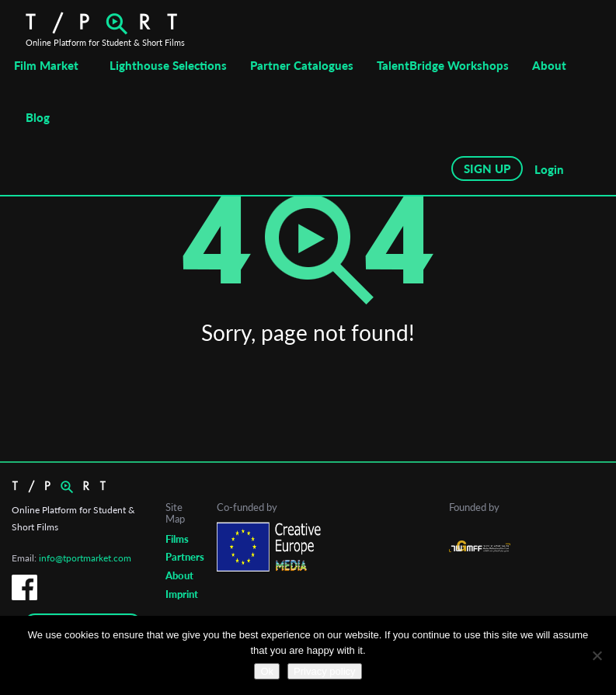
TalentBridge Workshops (443, 65)
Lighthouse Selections (168, 65)
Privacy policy (324, 671)
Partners (185, 557)
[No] (597, 655)
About (549, 65)
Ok (267, 671)
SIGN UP (487, 169)
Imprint (182, 594)
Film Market (46, 65)
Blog (38, 117)
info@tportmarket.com (85, 558)
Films (177, 539)
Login (549, 169)
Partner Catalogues (302, 65)
